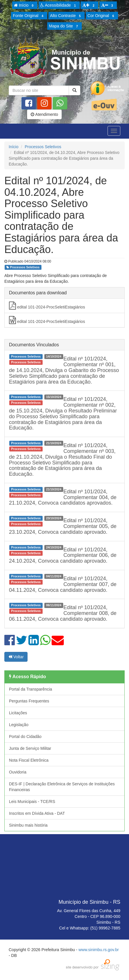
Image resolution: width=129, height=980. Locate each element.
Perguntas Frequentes (29, 701)
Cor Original (102, 16)
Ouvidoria (18, 772)
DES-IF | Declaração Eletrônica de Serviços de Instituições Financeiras (62, 787)
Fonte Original (29, 16)
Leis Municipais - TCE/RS (32, 802)
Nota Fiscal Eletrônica (29, 760)
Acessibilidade (59, 5)
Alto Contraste (66, 16)
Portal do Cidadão (25, 737)
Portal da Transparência (31, 689)
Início (25, 5)
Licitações (18, 713)
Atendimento (44, 114)
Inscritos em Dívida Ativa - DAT (37, 813)
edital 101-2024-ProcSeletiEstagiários (47, 306)
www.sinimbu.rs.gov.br (99, 950)
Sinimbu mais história (28, 825)
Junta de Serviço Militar (30, 748)
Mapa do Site (64, 26)
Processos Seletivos (43, 147)
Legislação (19, 725)
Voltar (16, 657)
